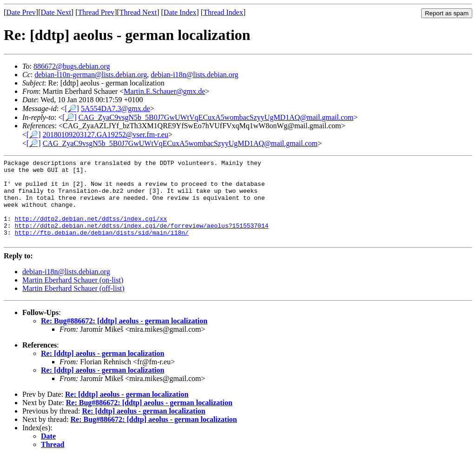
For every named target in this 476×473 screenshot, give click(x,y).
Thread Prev (96, 12)
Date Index (180, 12)
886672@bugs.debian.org (72, 66)
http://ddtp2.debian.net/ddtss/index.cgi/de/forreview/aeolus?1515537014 (141, 239)
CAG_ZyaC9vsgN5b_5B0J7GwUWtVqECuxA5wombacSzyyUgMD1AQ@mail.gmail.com (216, 117)
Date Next (56, 12)
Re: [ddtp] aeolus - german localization (102, 370)
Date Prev (21, 12)
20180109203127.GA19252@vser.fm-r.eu (106, 135)
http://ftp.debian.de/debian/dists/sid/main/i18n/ (101, 248)
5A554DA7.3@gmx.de (116, 108)
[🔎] (72, 108)
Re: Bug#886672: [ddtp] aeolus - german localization (124, 338)
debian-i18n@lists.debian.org (195, 75)
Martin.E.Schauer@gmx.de (164, 91)
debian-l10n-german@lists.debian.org (91, 75)
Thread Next (138, 12)
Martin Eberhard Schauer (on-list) (73, 297)
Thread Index (223, 12)
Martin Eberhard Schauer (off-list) (73, 305)
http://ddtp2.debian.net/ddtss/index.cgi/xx (91, 231)
